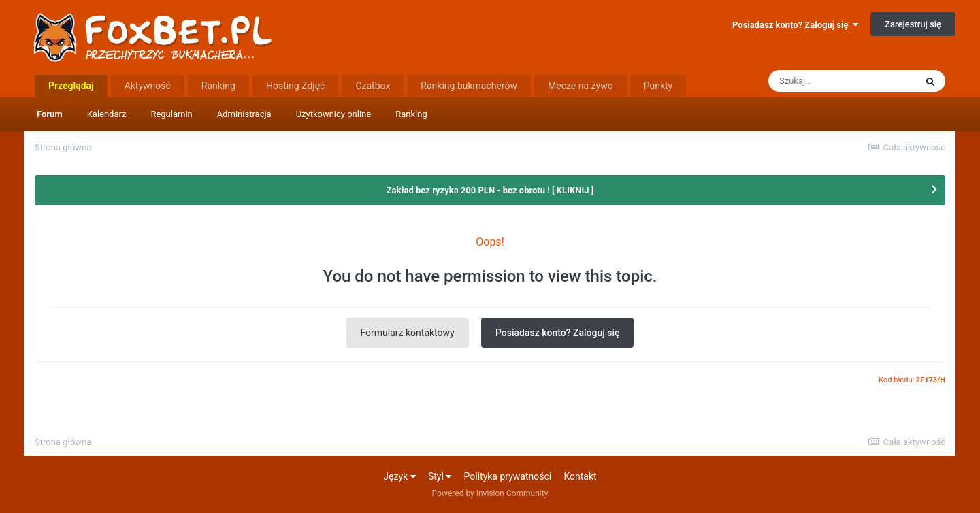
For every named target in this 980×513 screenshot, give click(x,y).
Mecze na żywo (581, 86)
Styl (440, 476)
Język (399, 476)
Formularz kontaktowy (408, 333)
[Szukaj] (842, 81)
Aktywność (148, 86)
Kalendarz (107, 114)
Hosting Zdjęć (296, 86)
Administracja (244, 114)
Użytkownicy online (334, 114)
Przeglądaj (71, 86)
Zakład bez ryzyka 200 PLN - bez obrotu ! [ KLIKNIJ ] (490, 190)
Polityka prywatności (508, 476)
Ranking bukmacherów (469, 86)
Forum (50, 114)
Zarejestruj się (913, 24)
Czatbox (373, 86)
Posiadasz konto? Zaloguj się (795, 25)
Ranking (411, 114)
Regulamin (171, 114)
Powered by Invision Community (490, 493)
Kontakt (580, 476)
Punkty (658, 86)
